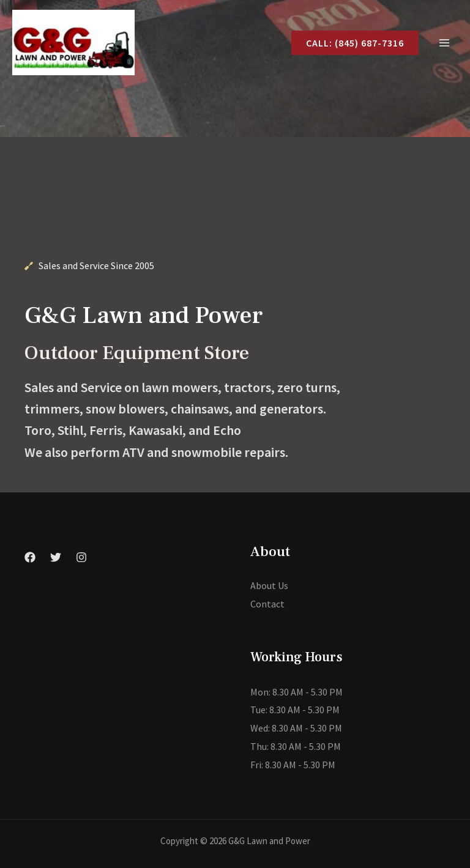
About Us (269, 585)
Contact (267, 604)
